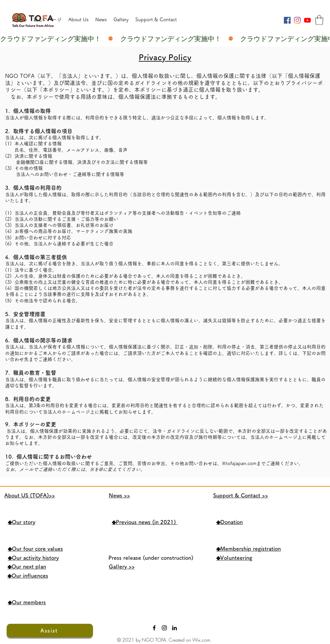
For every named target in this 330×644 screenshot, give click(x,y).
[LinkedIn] (174, 628)
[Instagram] (297, 20)
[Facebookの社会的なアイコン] (287, 20)
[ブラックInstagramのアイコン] (164, 628)
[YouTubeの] (307, 20)
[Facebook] (154, 628)
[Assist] (50, 631)
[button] (319, 20)
